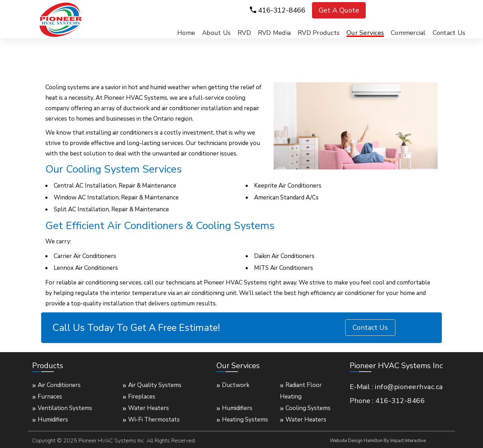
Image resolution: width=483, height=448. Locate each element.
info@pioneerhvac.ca (409, 387)
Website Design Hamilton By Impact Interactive (378, 441)
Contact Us (370, 328)
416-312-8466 (282, 10)
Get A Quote (339, 10)
